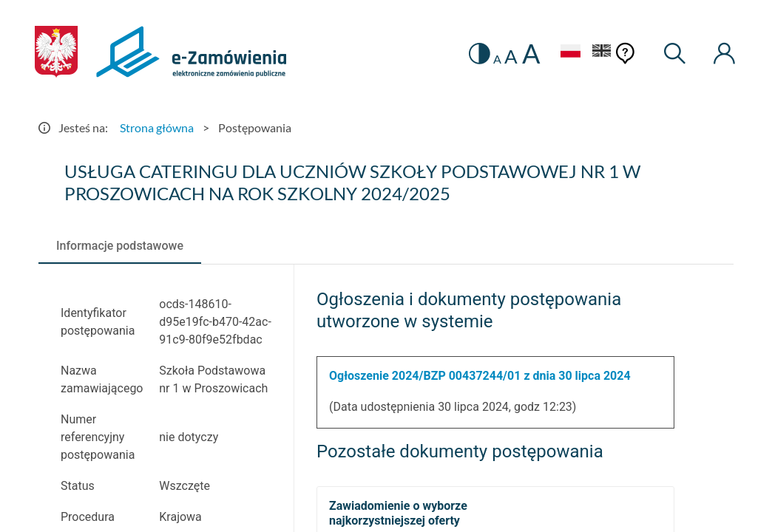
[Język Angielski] (602, 53)
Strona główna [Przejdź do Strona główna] (157, 127)
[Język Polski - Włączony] (570, 53)
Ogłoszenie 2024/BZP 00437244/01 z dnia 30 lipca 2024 (480, 376)
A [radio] (497, 59)
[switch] (480, 54)
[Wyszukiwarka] (675, 54)
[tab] (120, 246)
